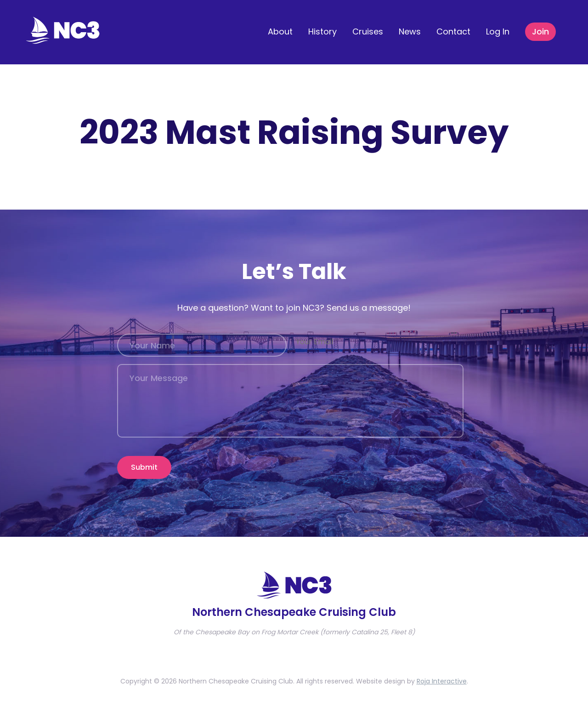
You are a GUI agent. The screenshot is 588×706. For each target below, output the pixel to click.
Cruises (368, 31)
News (410, 31)
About (280, 31)
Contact (453, 31)
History (322, 31)
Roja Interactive (442, 681)
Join (540, 31)
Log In (498, 31)
